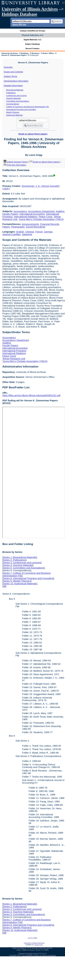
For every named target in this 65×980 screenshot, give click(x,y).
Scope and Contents (13, 72)
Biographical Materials (15, 90)
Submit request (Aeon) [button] (16, 162)
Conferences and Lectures (16, 95)
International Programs (14, 351)
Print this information (15, 165)
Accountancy (20, 211)
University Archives (10, 53)
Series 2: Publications (14, 560)
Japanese (27, 234)
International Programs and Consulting (21, 109)
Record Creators (33, 48)
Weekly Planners (13, 112)
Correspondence (13, 104)
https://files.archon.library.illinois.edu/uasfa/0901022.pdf (31, 395)
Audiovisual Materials (15, 115)
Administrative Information (16, 81)
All (4, 586)
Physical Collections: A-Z (32, 35)
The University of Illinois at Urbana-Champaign (39, 955)
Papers (6, 227)
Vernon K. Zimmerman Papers (14, 55)
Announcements (30, 224)
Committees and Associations (18, 101)
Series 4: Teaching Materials (18, 565)
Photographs (18, 227)
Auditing (60, 211)
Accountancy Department (41, 211)
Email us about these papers (33, 134)
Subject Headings (33, 44)
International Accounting (32, 214)
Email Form (39, 945)
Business (36, 53)
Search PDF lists (19, 24)
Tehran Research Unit (14, 359)
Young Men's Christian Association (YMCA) (41, 219)
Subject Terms (11, 76)
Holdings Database (19, 14)
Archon (30, 954)
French (39, 232)
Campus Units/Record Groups (32, 31)
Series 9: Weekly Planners (17, 581)
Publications (11, 93)
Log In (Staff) (32, 938)
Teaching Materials (14, 98)
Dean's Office (48, 53)
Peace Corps (46, 217)
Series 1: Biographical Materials (20, 557)
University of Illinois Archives (30, 9)
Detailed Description (13, 86)
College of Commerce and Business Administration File (28, 107)
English (20, 232)
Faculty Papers (10, 214)
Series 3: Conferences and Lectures (22, 563)
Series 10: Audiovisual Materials (20, 584)
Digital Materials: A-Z (33, 40)
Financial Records (50, 224)
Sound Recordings (36, 227)
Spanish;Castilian (11, 234)
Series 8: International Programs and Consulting (28, 578)
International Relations (26, 217)
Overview (8, 67)
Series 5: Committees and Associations (23, 568)
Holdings (25, 53)
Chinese (30, 232)
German (48, 232)
